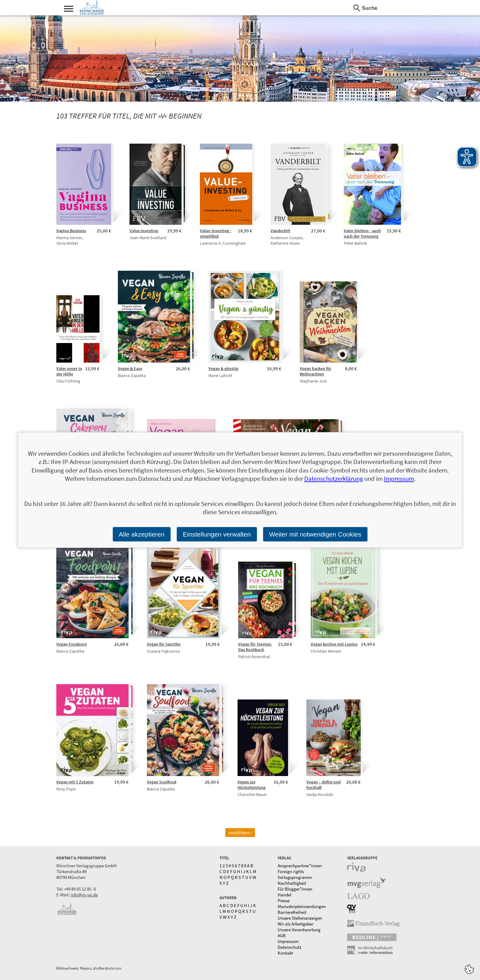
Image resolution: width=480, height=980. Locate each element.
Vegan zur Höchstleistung (251, 785)
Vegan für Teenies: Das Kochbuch (255, 647)
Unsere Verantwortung (299, 930)
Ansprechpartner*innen (300, 866)
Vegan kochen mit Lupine (334, 644)
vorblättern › (240, 833)
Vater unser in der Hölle (69, 371)
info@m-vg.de (84, 895)
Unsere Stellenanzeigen (300, 918)
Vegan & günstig (223, 368)
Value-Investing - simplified (216, 233)
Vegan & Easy (130, 368)
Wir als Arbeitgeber (296, 924)
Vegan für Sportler (164, 644)
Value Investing (144, 231)
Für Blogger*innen (295, 889)
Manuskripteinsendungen (302, 906)
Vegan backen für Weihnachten (315, 371)
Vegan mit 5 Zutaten (75, 782)
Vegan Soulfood (162, 782)
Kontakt (285, 953)
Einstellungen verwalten (217, 534)
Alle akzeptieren (142, 534)
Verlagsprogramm (295, 877)
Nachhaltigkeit (292, 883)
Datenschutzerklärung (334, 479)
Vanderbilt (280, 231)
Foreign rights (291, 871)
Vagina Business (71, 231)
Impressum (288, 941)
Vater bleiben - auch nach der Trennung (362, 233)
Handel (285, 895)
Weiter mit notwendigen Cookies (315, 534)
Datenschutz (289, 947)
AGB (282, 935)
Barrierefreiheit (292, 912)
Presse (284, 901)
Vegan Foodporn (72, 644)
